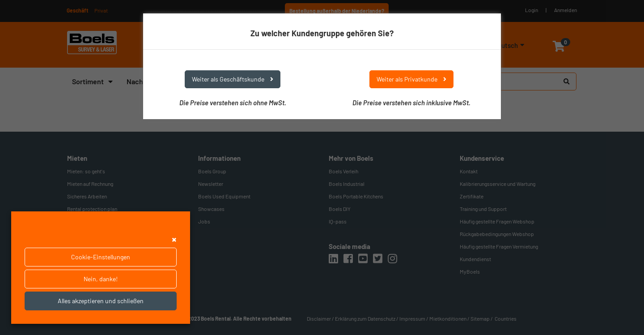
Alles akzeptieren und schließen (101, 301)
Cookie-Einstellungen (101, 257)
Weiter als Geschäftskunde (233, 79)
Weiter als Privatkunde (411, 79)
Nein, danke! (101, 279)
